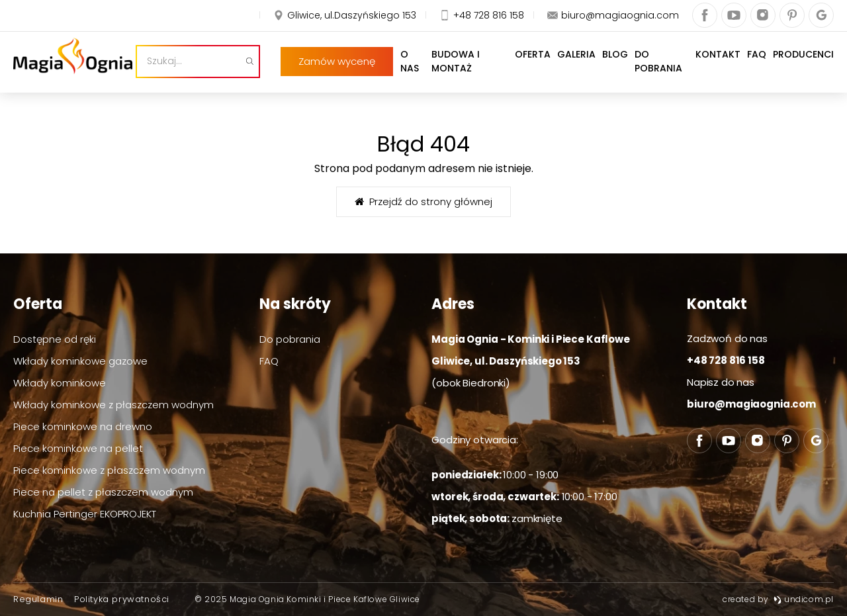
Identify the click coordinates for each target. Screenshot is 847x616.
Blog (604, 68)
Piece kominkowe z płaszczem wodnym (109, 470)
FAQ (757, 68)
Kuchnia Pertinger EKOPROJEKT (85, 514)
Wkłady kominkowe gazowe (80, 361)
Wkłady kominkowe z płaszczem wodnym (113, 405)
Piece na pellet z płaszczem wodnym (103, 492)
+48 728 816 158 (726, 360)
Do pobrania (656, 68)
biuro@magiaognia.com (751, 404)
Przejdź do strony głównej (423, 201)
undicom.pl (804, 599)
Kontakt (718, 68)
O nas (385, 68)
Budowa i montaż (452, 68)
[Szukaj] (308, 68)
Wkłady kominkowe (60, 383)
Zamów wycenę (90, 18)
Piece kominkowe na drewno (83, 426)
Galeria (566, 68)
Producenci (803, 68)
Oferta (522, 68)
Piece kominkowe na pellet (78, 448)
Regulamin (38, 599)
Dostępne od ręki (55, 339)
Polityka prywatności (122, 599)
